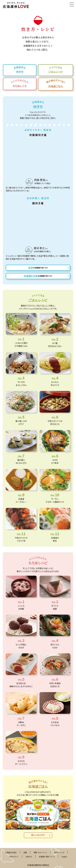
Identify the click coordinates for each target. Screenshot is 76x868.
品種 (25, 852)
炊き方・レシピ (59, 852)
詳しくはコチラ (38, 835)
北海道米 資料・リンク (47, 857)
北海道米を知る (11, 852)
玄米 (38, 268)
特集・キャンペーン (40, 852)
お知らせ (29, 857)
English (64, 857)
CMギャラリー (14, 857)
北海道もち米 (38, 276)
